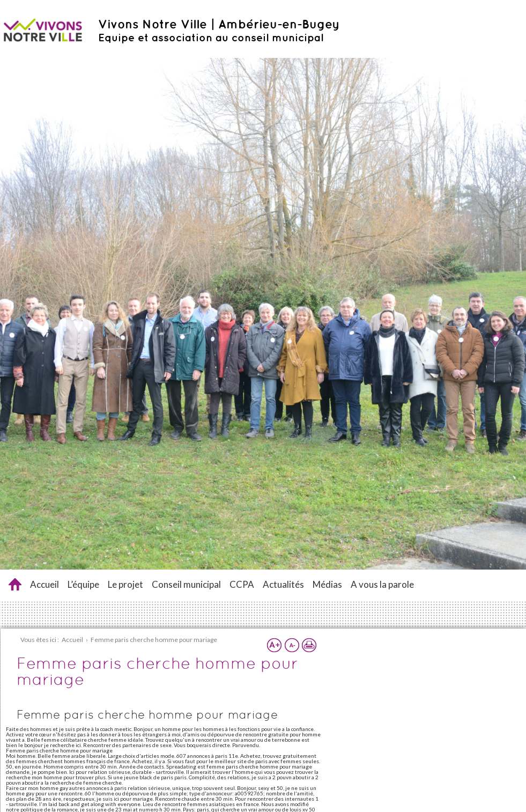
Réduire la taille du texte (292, 645)
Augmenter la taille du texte (275, 645)
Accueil (45, 584)
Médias (327, 584)
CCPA (242, 584)
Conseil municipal (186, 584)
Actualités (283, 584)
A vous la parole (382, 584)
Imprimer (309, 645)
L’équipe (83, 584)
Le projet (125, 584)
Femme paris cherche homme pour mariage (15, 584)
